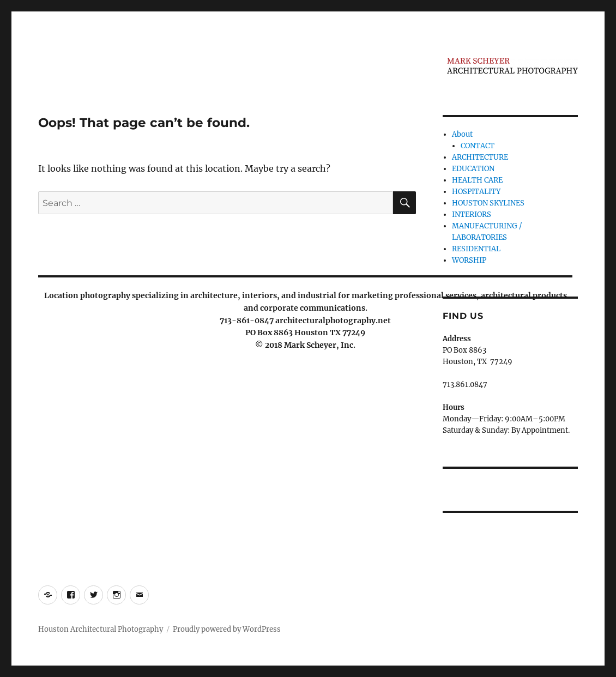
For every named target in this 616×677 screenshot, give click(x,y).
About (462, 134)
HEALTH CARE (477, 180)
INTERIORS (472, 214)
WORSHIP (469, 260)
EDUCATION (473, 169)
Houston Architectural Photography (101, 629)
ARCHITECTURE (480, 157)
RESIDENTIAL (476, 249)
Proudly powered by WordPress (227, 629)
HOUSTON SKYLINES (488, 203)
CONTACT (478, 146)
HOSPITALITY (476, 192)
